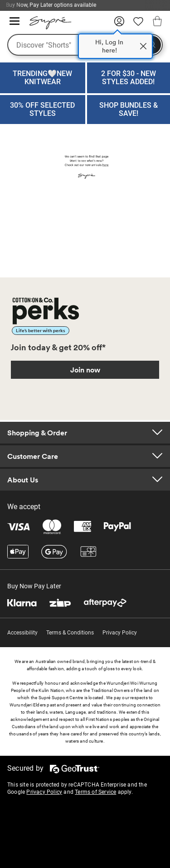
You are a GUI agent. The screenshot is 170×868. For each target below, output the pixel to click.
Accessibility (22, 633)
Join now (85, 370)
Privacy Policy (120, 633)
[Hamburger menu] (15, 21)
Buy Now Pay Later (34, 586)
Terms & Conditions (70, 633)
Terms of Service (95, 792)
